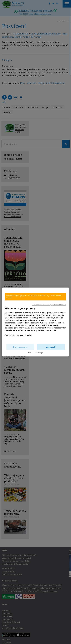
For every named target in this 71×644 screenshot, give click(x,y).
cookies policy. (26, 335)
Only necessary (20, 347)
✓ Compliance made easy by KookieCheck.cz (49, 305)
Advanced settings (35, 352)
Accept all (51, 347)
